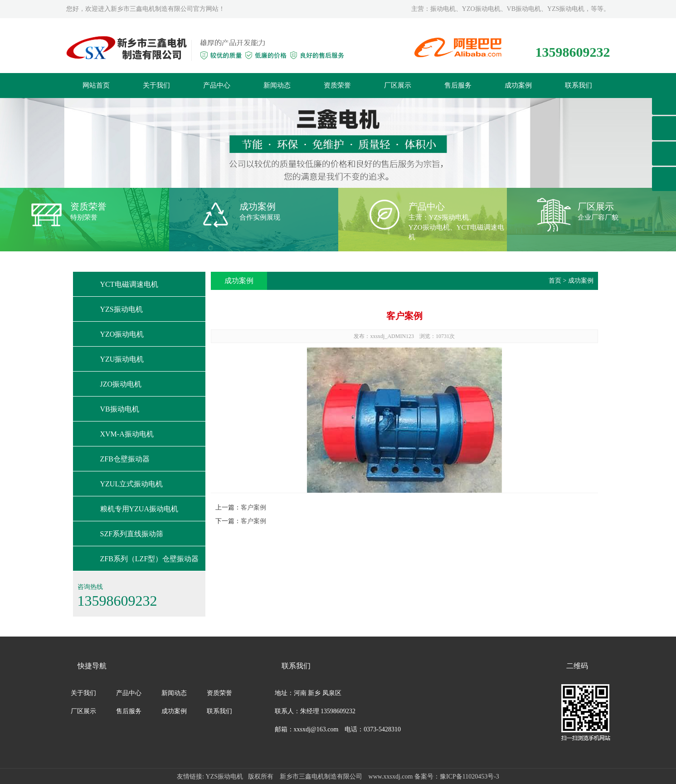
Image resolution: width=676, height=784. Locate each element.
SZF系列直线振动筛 (132, 534)
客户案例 (253, 507)
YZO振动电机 (122, 334)
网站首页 (96, 85)
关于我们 (156, 85)
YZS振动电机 (122, 309)
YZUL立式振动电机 (132, 484)
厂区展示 (398, 85)
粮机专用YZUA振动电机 (139, 509)
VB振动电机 (120, 409)
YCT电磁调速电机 (129, 284)
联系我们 (579, 85)
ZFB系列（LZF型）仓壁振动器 (150, 559)
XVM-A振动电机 (127, 434)
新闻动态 (277, 85)
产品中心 (217, 85)
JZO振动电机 (121, 384)
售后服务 (458, 85)
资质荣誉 (337, 85)
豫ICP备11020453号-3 (469, 777)
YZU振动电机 (122, 359)
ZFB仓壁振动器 (125, 459)
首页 (555, 281)
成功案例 (518, 85)
